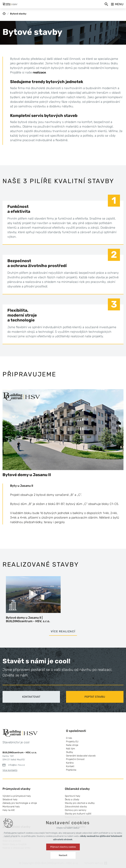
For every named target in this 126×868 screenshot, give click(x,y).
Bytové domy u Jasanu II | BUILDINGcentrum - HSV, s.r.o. (28, 619)
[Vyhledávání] (106, 4)
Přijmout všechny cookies (63, 847)
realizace (39, 72)
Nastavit (63, 855)
